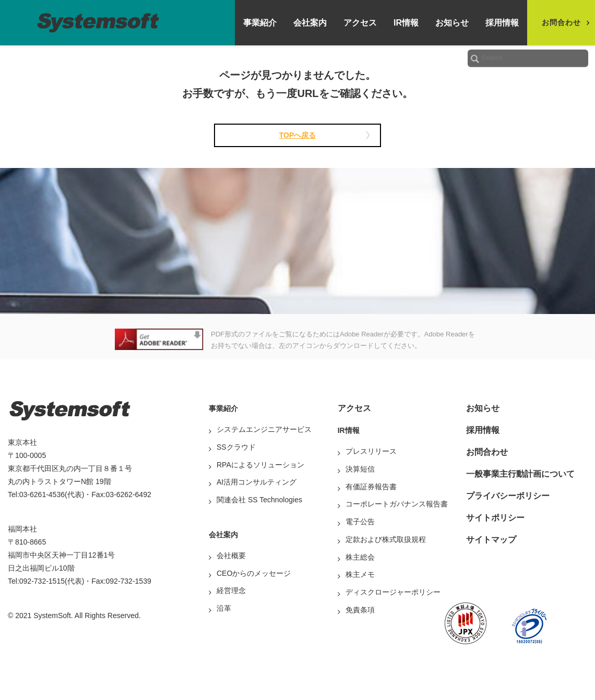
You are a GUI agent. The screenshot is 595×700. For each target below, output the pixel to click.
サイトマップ (491, 540)
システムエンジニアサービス (264, 429)
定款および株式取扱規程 (386, 539)
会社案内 (310, 23)
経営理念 (231, 590)
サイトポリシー (495, 518)
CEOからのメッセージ (254, 573)
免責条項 (360, 610)
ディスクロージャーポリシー (393, 592)
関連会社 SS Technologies (259, 500)
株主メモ (360, 574)
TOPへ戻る (298, 135)
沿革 (224, 608)
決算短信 (360, 469)
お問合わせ (487, 452)
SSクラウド (236, 447)
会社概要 (231, 556)
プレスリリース (371, 451)
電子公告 (360, 522)
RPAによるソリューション (260, 465)
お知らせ (452, 23)
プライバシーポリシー (508, 496)
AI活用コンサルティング (257, 482)
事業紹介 (260, 23)
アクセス (360, 23)
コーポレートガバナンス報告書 (397, 504)
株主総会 (360, 557)
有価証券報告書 (371, 487)
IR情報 (406, 23)
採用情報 (502, 23)
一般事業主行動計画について (520, 474)
